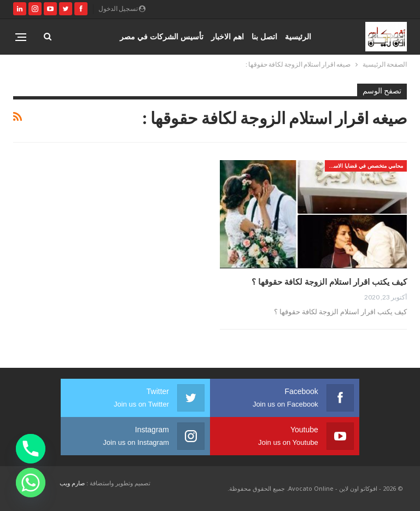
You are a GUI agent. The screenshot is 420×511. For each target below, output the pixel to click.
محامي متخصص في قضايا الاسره (365, 166)
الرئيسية (298, 36)
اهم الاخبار (227, 36)
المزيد (103, 36)
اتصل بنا (264, 36)
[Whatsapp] (31, 483)
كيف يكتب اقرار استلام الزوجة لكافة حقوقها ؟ (329, 281)
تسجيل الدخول (122, 8)
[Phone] (31, 449)
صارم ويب (72, 483)
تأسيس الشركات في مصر (162, 36)
